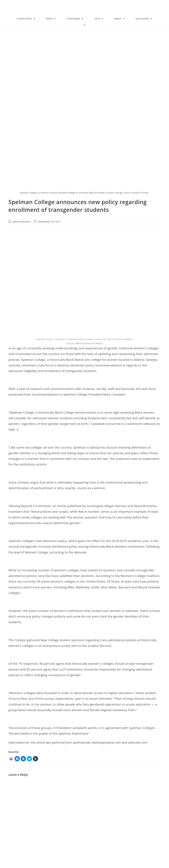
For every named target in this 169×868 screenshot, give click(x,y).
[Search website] (85, 26)
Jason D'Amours (22, 222)
